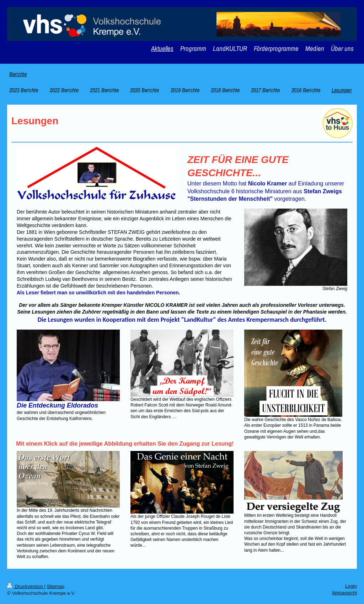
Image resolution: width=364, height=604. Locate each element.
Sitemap (56, 586)
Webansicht (344, 593)
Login (351, 586)
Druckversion (26, 586)
